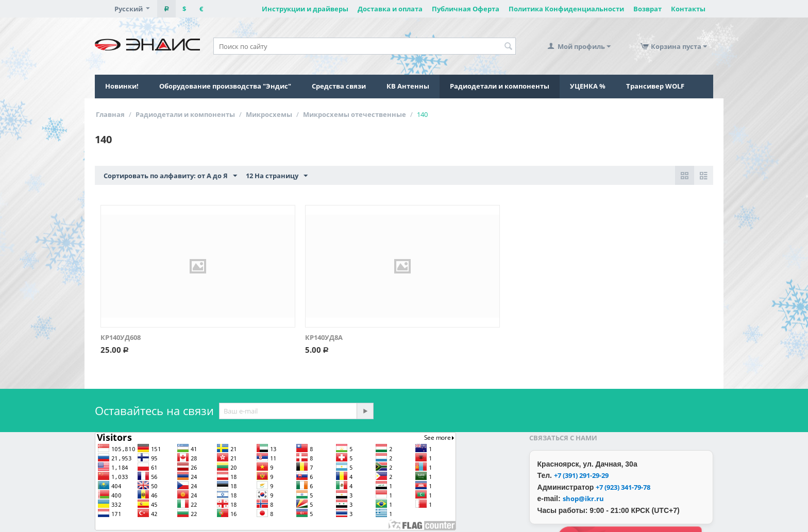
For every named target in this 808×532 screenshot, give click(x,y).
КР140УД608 (121, 337)
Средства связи (339, 86)
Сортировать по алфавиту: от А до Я (170, 176)
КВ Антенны (408, 86)
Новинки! (122, 86)
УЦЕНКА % (588, 86)
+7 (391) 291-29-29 (581, 475)
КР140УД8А (324, 337)
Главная (110, 114)
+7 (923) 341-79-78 (623, 487)
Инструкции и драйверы (305, 9)
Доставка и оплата (390, 9)
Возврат (647, 9)
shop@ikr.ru (583, 499)
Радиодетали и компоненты (500, 86)
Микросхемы (269, 114)
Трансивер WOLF (655, 86)
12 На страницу (277, 176)
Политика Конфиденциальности (566, 9)
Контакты (688, 9)
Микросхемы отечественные (355, 114)
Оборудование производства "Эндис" (225, 86)
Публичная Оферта (466, 9)
